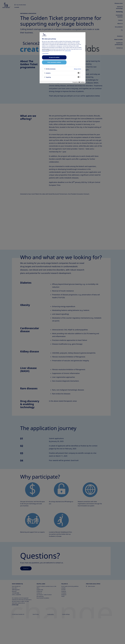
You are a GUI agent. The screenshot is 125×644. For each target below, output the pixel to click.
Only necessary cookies (54, 62)
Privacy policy (45, 51)
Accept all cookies (54, 57)
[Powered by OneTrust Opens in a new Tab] (79, 82)
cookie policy (68, 51)
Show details (45, 53)
